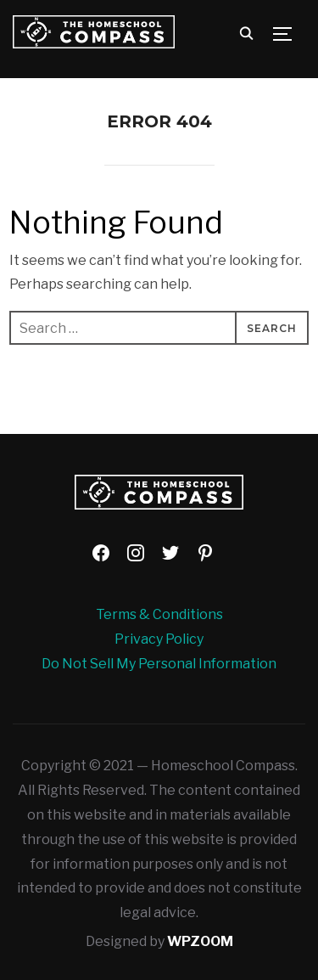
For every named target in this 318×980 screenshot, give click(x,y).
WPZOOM (200, 941)
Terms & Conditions (159, 614)
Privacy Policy (159, 639)
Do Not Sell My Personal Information (159, 664)
